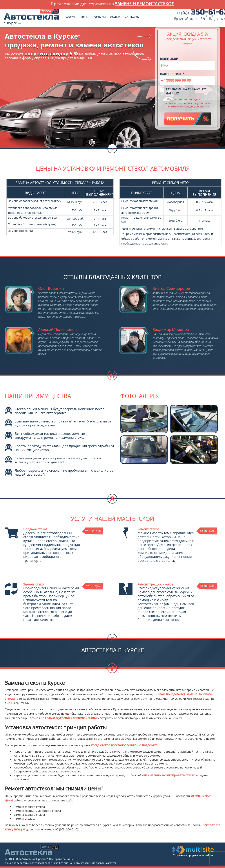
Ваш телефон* (172, 74)
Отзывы (100, 16)
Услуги (71, 16)
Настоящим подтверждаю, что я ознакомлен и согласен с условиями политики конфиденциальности (188, 103)
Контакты (132, 16)
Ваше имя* (169, 59)
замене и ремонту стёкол (145, 4)
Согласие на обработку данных (186, 91)
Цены (85, 16)
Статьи (115, 16)
